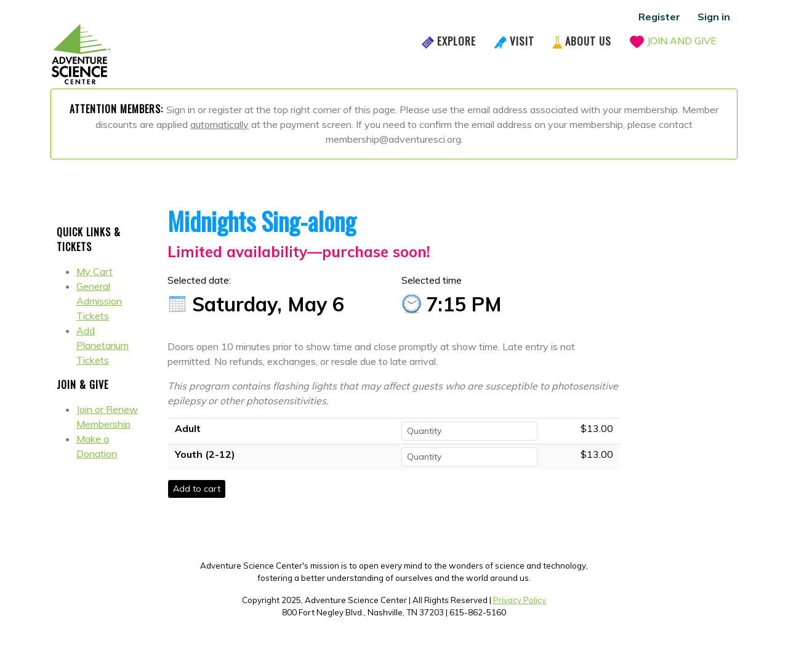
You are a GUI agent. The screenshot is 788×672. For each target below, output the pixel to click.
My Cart (94, 271)
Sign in (714, 17)
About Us (588, 41)
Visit (522, 41)
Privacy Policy (520, 600)
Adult (188, 428)
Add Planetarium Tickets (103, 345)
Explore (456, 41)
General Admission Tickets (99, 301)
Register (659, 17)
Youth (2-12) (205, 454)
